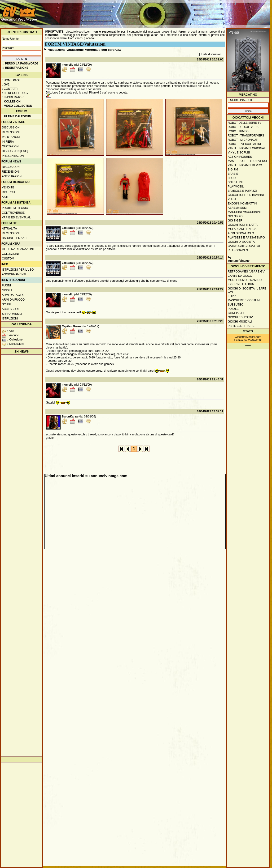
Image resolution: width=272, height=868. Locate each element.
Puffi (232, 199)
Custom (8, 259)
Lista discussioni (212, 54)
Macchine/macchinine (245, 212)
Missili (7, 290)
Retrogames (238, 250)
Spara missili (12, 314)
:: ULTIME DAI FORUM (16, 116)
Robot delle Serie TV (245, 123)
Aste (6, 197)
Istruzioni (10, 319)
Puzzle (233, 309)
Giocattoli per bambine (246, 195)
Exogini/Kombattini (243, 204)
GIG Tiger (235, 221)
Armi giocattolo (241, 233)
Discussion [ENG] (15, 151)
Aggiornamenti (14, 274)
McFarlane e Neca (242, 229)
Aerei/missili (237, 208)
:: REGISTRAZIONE (15, 68)
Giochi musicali (240, 322)
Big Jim (233, 170)
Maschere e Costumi (244, 300)
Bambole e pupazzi (242, 191)
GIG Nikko (235, 216)
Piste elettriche (241, 326)
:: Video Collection (17, 106)
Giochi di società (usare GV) (247, 290)
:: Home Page (11, 80)
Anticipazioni (12, 176)
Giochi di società (241, 242)
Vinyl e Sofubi (239, 153)
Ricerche (9, 192)
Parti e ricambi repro (245, 165)
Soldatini (235, 182)
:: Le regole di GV (15, 93)
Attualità (9, 229)
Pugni (6, 285)
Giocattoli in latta (243, 225)
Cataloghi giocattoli (245, 246)
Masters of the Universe (248, 161)
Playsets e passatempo (246, 238)
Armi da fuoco (13, 300)
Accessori (10, 309)
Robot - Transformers (246, 136)
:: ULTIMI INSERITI (240, 100)
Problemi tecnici (15, 208)
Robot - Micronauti (243, 140)
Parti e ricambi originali (247, 148)
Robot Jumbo (238, 131)
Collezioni (10, 254)
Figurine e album (241, 284)
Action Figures (240, 157)
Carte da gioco (240, 276)
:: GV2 (5, 85)
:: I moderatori (13, 97)
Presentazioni (13, 156)
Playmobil (236, 187)
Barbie (233, 174)
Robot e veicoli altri (244, 144)
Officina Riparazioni (18, 249)
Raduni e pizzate (15, 238)
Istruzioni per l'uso (18, 270)
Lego (232, 178)
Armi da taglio (13, 295)
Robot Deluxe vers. (243, 127)
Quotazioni (11, 146)
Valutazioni (11, 137)
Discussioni (11, 128)
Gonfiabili (236, 313)
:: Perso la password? (20, 64)
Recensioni (11, 132)
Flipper (234, 296)
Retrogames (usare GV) (247, 272)
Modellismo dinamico (245, 280)
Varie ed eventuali (17, 217)
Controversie (13, 213)
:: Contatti (9, 89)
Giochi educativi (241, 317)
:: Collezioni (11, 102)
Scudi (6, 304)
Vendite (8, 187)
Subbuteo (236, 305)
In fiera (8, 142)
